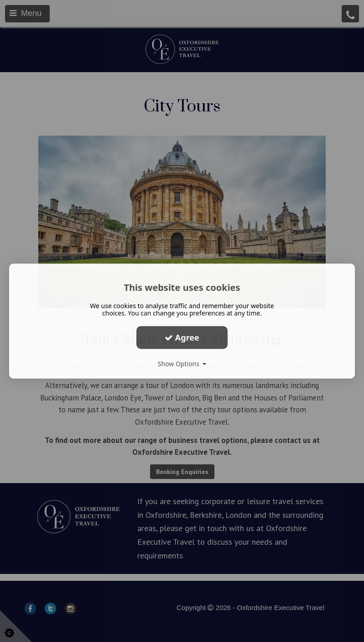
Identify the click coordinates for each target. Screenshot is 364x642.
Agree (182, 337)
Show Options (182, 364)
